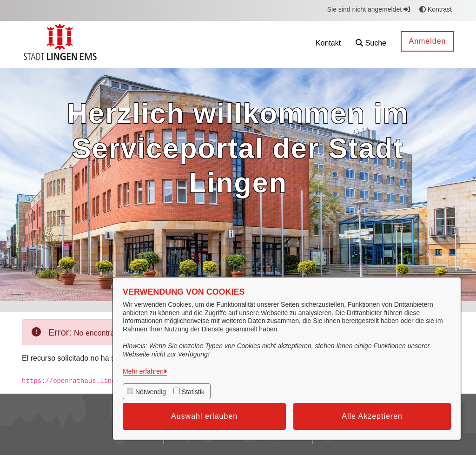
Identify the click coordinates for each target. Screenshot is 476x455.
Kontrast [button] (436, 9)
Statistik (193, 392)
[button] (371, 44)
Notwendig (151, 392)
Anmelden (427, 41)
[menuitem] (286, 44)
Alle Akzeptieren (372, 416)
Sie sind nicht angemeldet (369, 9)
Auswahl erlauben (204, 416)
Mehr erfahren (143, 371)
